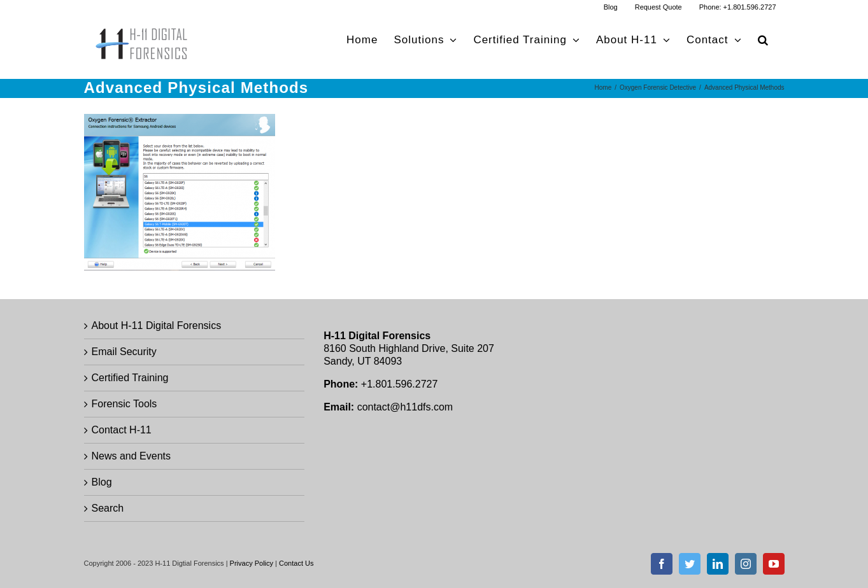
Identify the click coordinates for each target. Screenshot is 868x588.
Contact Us (296, 563)
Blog (102, 482)
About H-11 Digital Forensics (157, 325)
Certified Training (130, 378)
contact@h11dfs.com (405, 407)
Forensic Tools (125, 404)
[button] (763, 40)
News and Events (132, 456)
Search (108, 508)
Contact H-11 (122, 430)
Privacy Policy (252, 563)
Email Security (124, 352)
